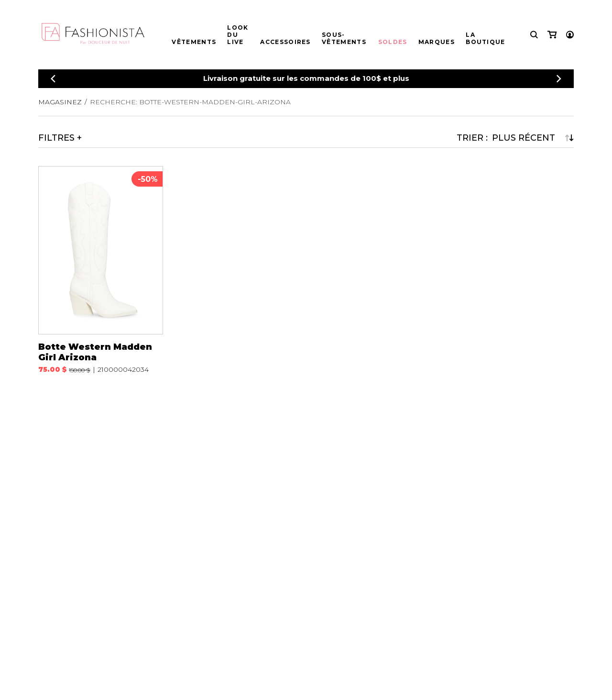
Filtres (56, 138)
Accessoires (285, 42)
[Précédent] (53, 79)
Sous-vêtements (344, 38)
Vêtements (194, 42)
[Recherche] (534, 35)
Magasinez (60, 102)
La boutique (485, 38)
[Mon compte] (570, 35)
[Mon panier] (552, 35)
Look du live (238, 35)
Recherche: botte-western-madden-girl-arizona (190, 102)
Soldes (393, 42)
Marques (437, 42)
